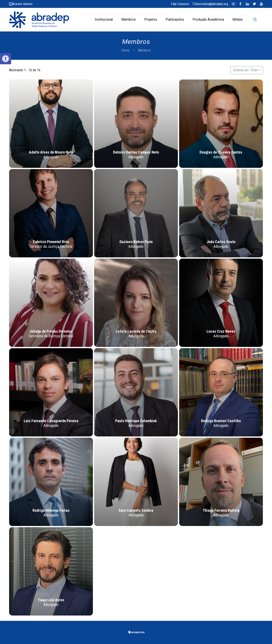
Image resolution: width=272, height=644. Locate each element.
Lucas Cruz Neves (221, 331)
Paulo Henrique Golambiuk (136, 421)
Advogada (136, 336)
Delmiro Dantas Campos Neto (136, 152)
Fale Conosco (180, 4)
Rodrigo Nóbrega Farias (51, 511)
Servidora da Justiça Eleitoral (51, 336)
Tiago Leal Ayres (51, 600)
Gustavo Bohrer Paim (136, 242)
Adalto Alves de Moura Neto (51, 152)
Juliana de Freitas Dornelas (51, 331)
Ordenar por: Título (245, 70)
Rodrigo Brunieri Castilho (221, 421)
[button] (6, 59)
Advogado (51, 157)
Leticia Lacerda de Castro (136, 331)
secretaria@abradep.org (210, 4)
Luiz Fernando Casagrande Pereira (51, 421)
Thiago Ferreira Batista (221, 511)
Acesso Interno (21, 4)
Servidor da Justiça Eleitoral (51, 247)
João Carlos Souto (221, 242)
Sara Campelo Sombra (136, 511)
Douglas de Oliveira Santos (221, 152)
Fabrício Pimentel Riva (51, 242)
